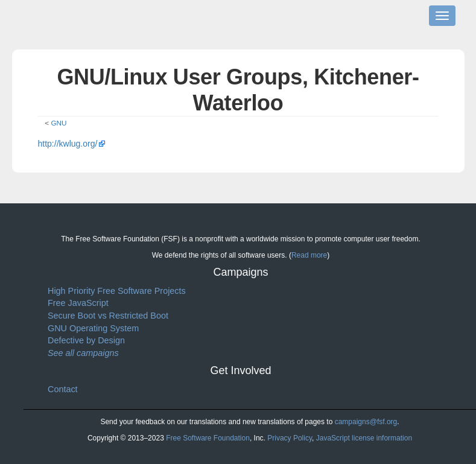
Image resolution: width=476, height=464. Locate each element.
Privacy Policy (290, 438)
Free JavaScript (78, 303)
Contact (63, 389)
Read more (309, 255)
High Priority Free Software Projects (117, 291)
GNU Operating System (93, 328)
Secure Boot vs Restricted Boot (108, 316)
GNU (59, 123)
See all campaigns (83, 353)
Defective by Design (86, 340)
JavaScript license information (364, 438)
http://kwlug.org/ (68, 144)
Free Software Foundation (208, 438)
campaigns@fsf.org (366, 422)
